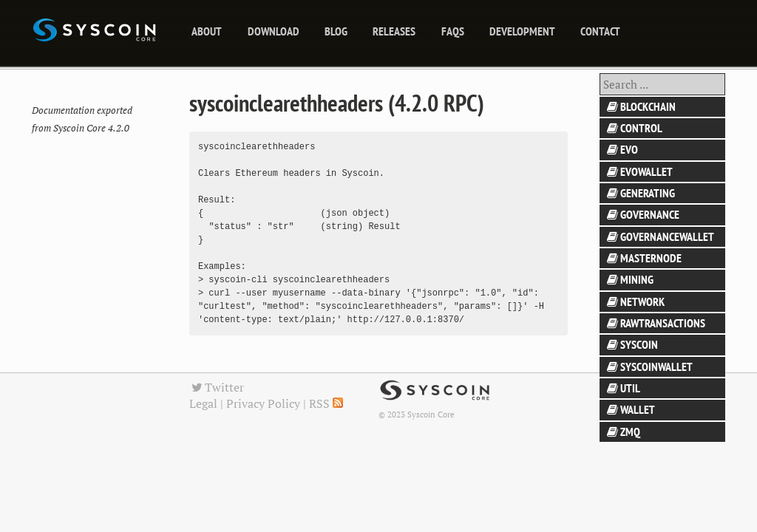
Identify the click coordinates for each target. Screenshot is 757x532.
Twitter (217, 387)
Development (522, 31)
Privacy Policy (263, 403)
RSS (326, 403)
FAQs (453, 31)
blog (336, 31)
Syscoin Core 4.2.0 (91, 128)
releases (394, 31)
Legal (203, 403)
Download (274, 31)
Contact (600, 31)
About (207, 31)
